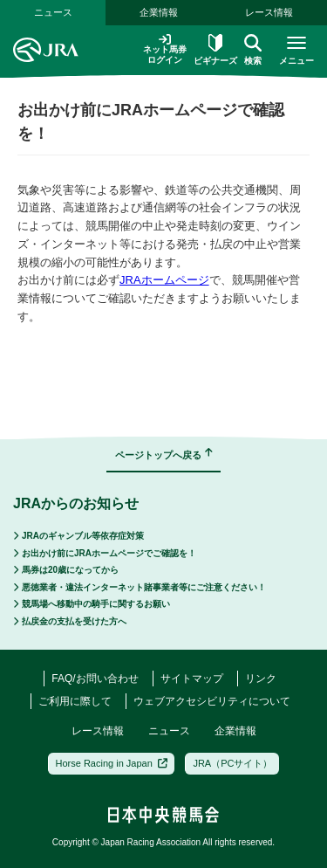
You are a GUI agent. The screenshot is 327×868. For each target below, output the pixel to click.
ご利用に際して (75, 701)
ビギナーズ (215, 50)
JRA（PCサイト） (232, 763)
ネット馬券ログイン (165, 49)
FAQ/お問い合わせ (95, 679)
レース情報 (269, 12)
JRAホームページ (164, 280)
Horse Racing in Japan (112, 763)
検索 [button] (253, 50)
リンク (261, 679)
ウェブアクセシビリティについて (212, 701)
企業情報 (159, 12)
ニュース (53, 12)
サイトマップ (192, 679)
